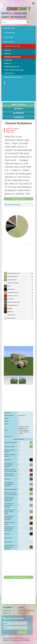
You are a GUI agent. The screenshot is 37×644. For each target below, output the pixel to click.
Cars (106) (7, 50)
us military (23, 429)
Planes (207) (8, 60)
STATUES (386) (8, 37)
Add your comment (19, 577)
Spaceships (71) (9, 73)
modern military (23, 432)
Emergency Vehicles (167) (12, 57)
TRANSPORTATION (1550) (12, 46)
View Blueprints (18, 199)
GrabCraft (10, 83)
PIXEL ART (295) (8, 42)
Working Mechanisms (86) (13, 77)
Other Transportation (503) (14, 70)
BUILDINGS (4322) (9, 28)
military (26, 430)
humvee (27, 427)
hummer (21, 427)
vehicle (21, 434)
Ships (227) (8, 53)
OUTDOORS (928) (9, 33)
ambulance (22, 428)
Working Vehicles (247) (12, 67)
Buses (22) (7, 63)
